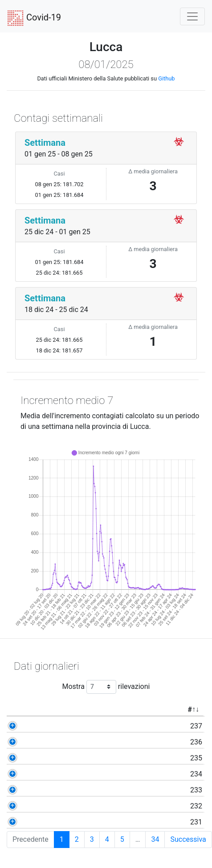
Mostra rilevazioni (106, 687)
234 (22, 774)
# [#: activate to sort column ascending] (15, 710)
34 (155, 839)
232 (22, 806)
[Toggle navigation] (192, 16)
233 (22, 790)
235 (22, 758)
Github (166, 78)
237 (22, 726)
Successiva (188, 839)
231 (22, 822)
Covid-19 (34, 18)
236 (22, 742)
